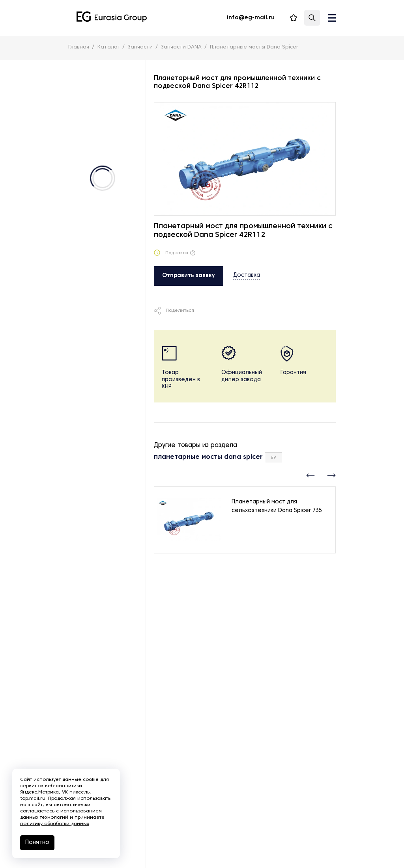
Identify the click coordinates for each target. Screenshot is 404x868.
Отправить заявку (189, 276)
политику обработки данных (58, 822)
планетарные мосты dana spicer (208, 457)
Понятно (41, 841)
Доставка (247, 275)
